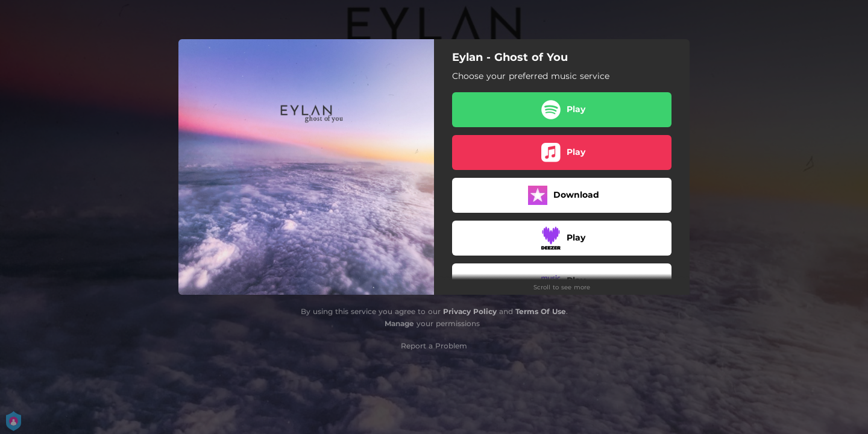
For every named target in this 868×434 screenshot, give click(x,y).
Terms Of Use (541, 311)
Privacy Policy (470, 311)
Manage (399, 323)
